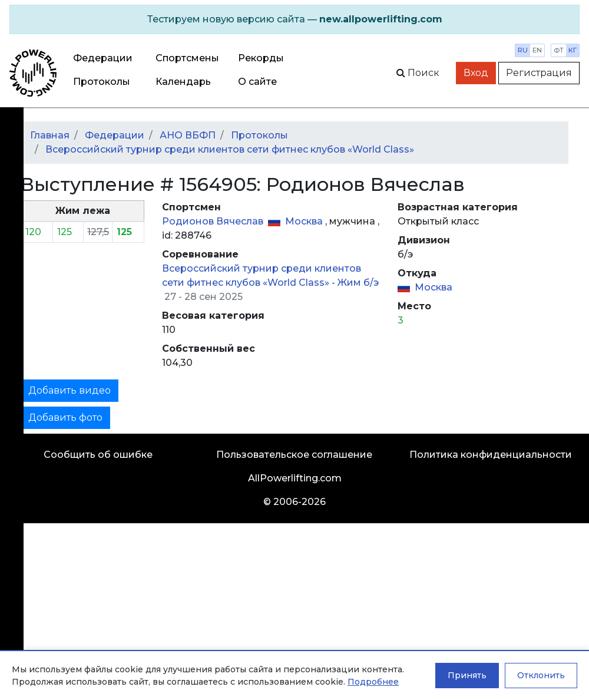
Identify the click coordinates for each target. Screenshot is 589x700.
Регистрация (539, 73)
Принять (467, 675)
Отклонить (541, 675)
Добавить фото (65, 417)
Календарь (183, 82)
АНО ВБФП (188, 135)
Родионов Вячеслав (214, 221)
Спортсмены (187, 58)
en (537, 50)
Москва (305, 221)
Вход (476, 73)
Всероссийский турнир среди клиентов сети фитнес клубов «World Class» (230, 149)
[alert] (294, 19)
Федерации (103, 58)
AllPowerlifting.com (295, 478)
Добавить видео (70, 390)
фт (559, 50)
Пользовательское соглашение (294, 455)
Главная (50, 135)
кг (573, 50)
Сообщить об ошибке (98, 455)
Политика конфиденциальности (491, 455)
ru (523, 50)
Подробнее (373, 682)
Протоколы (102, 82)
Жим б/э (358, 283)
